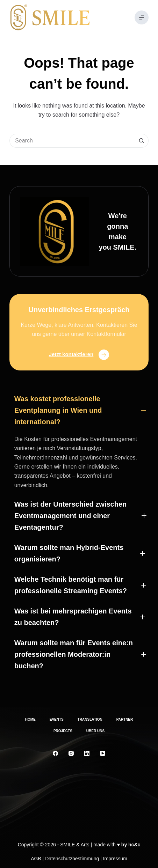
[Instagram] (71, 753)
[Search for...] (72, 141)
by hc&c (131, 845)
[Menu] (142, 17)
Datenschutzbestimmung (72, 859)
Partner (125, 719)
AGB (36, 859)
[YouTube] (103, 753)
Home (30, 719)
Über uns (95, 731)
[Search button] (142, 141)
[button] (79, 410)
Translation (90, 719)
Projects (63, 731)
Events (57, 719)
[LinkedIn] (87, 753)
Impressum (115, 859)
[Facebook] (55, 753)
